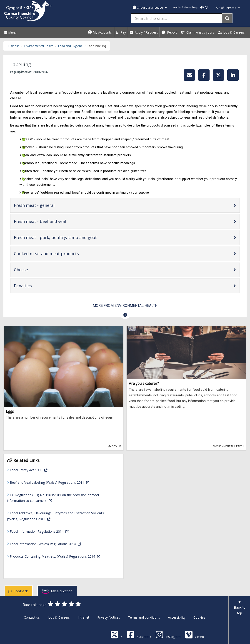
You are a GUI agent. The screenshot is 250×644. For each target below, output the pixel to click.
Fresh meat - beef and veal (54, 221)
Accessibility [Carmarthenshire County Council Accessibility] (177, 617)
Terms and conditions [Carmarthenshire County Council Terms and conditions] (144, 617)
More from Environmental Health (125, 306)
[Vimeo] (194, 634)
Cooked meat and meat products (61, 253)
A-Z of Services (228, 8)
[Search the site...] (177, 18)
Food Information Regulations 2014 (54, 531)
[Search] (227, 18)
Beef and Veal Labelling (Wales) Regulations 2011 (62, 482)
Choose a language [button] (150, 8)
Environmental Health (39, 46)
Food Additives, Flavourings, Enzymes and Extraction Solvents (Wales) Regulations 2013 (55, 516)
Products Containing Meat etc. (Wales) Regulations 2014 (62, 556)
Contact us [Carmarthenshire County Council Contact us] (32, 617)
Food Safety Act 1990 (43, 470)
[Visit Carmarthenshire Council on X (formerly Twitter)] (116, 634)
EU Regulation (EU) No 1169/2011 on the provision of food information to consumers (53, 498)
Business (13, 46)
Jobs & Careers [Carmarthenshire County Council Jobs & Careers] (59, 617)
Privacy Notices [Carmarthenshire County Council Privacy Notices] (109, 617)
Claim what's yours (197, 32)
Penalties (37, 286)
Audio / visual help (191, 7)
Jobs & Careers (231, 32)
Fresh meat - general (49, 205)
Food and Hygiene (70, 46)
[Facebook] (139, 634)
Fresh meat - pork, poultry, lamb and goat (70, 237)
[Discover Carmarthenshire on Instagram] (168, 634)
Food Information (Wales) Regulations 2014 (60, 543)
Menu (10, 33)
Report (169, 32)
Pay (121, 32)
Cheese (35, 270)
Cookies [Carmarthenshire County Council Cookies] (199, 617)
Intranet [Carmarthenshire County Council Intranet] (84, 617)
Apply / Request (144, 32)
